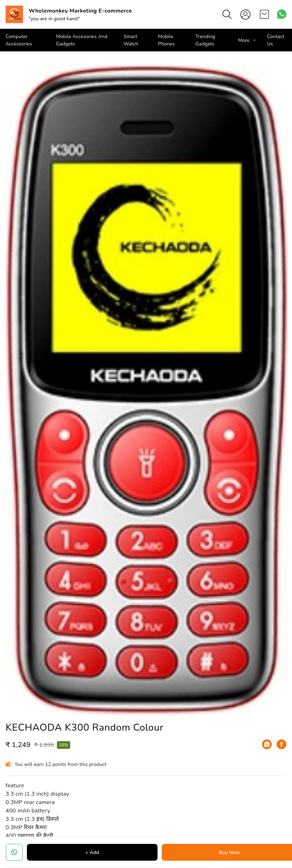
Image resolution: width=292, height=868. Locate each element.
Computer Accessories (19, 40)
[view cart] (264, 14)
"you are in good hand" (54, 19)
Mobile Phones (167, 40)
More (244, 40)
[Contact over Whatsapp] (282, 14)
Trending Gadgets (206, 40)
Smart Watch (131, 40)
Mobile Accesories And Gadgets (82, 40)
